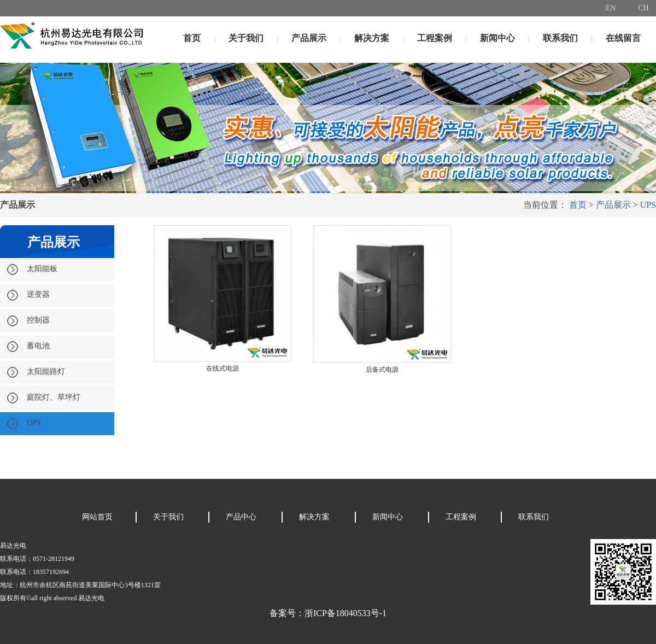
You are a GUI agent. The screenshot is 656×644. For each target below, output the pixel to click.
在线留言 (623, 38)
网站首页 (97, 517)
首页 (192, 38)
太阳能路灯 (36, 372)
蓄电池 (28, 347)
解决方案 (372, 38)
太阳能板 (32, 270)
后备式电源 (382, 370)
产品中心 (241, 517)
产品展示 (309, 38)
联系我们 (560, 38)
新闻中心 (497, 38)
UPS (648, 205)
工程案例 (435, 38)
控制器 (28, 321)
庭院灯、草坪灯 (43, 398)
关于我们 (246, 38)
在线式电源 (222, 368)
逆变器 (28, 295)
